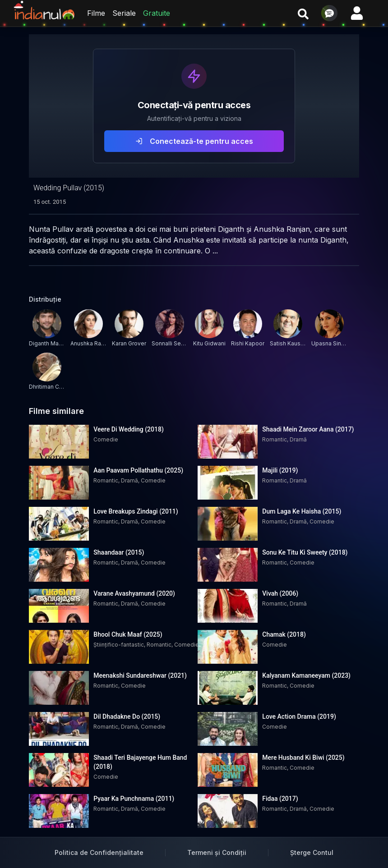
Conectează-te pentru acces (194, 141)
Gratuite (157, 13)
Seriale (124, 13)
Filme (96, 13)
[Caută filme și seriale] (303, 13)
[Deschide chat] (329, 13)
